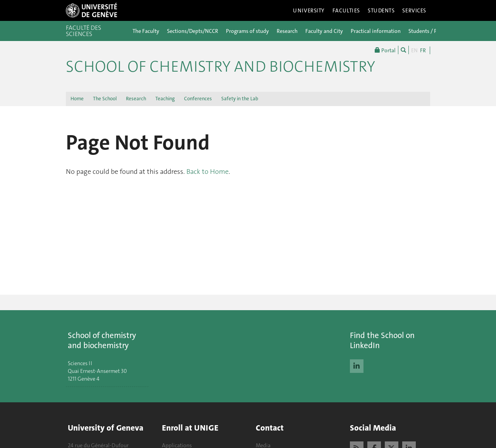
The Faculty (146, 31)
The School (105, 99)
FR (423, 50)
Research (287, 31)
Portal (385, 50)
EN (414, 50)
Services (414, 10)
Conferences (198, 99)
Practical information (376, 31)
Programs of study (247, 31)
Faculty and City (324, 31)
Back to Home (208, 172)
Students (381, 10)
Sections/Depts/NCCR (193, 31)
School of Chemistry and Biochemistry (220, 67)
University (309, 10)
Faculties (346, 10)
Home (77, 99)
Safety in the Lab (240, 99)
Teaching (165, 99)
